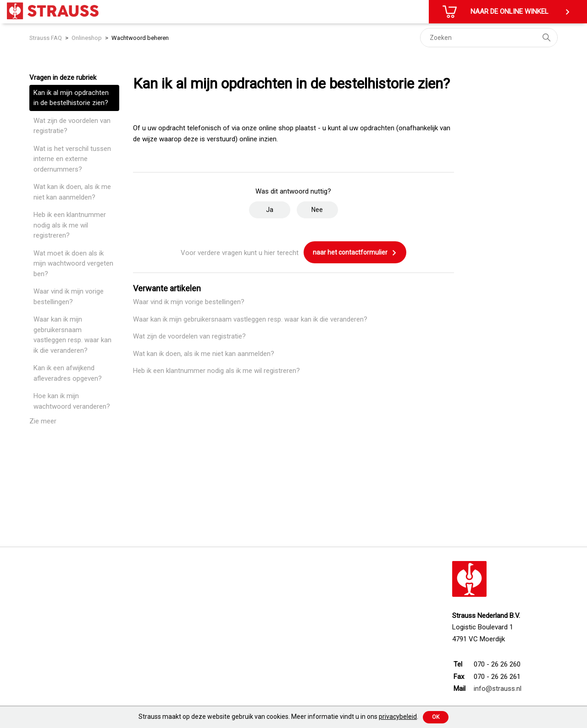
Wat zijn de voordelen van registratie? (72, 126)
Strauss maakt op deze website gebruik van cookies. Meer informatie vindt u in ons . (278, 717)
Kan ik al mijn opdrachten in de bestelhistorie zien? (71, 98)
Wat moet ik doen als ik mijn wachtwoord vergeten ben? (73, 264)
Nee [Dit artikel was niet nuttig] (317, 210)
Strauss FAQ (46, 38)
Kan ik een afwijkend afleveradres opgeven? (68, 373)
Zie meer (43, 421)
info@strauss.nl (498, 689)
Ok (436, 717)
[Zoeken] (489, 38)
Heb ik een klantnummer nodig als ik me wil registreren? (70, 225)
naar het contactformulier (355, 253)
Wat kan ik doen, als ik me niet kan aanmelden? (72, 192)
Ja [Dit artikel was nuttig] (270, 210)
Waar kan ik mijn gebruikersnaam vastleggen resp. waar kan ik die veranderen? (72, 335)
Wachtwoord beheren (140, 38)
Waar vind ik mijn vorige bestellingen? (69, 297)
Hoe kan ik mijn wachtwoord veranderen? (72, 401)
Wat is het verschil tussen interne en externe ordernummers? (72, 159)
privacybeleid (398, 717)
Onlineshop (87, 38)
